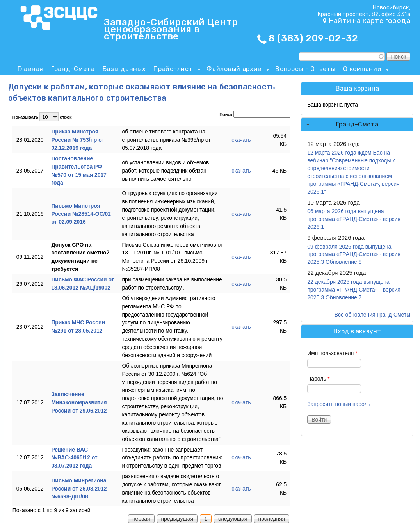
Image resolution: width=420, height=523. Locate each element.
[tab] (357, 125)
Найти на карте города (369, 21)
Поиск (255, 114)
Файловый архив (236, 70)
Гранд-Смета (73, 69)
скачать (241, 140)
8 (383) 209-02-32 (313, 38)
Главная (30, 69)
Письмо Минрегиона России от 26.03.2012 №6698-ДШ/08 (79, 489)
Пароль (319, 379)
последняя (272, 519)
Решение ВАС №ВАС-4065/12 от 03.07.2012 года (74, 458)
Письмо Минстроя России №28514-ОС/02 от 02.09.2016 (81, 214)
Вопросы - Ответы (305, 69)
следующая (233, 519)
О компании (364, 70)
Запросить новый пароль (339, 404)
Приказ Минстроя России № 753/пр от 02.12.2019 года (78, 140)
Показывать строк (42, 117)
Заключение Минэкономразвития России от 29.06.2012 (79, 402)
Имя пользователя (332, 353)
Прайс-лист (175, 70)
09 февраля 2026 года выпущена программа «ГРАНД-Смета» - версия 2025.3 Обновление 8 (354, 254)
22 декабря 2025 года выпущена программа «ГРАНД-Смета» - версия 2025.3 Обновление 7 (354, 290)
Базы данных (124, 69)
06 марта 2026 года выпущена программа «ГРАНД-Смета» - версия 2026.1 (354, 219)
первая (141, 519)
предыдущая (177, 519)
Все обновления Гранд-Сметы (373, 315)
